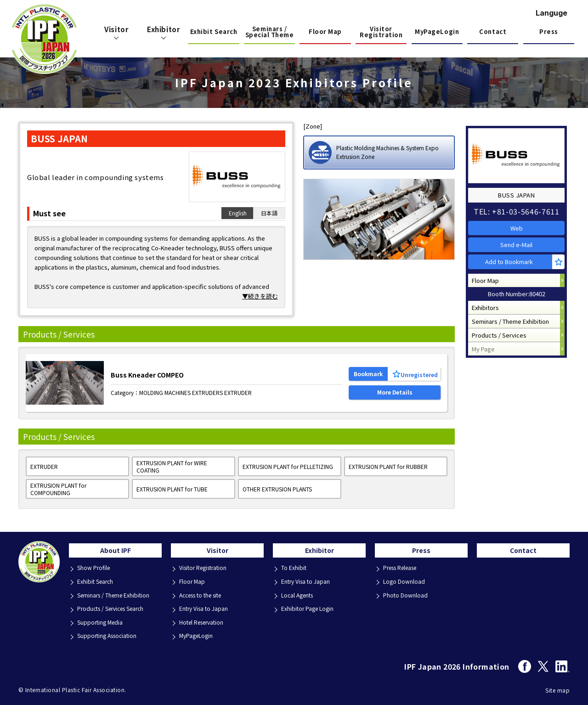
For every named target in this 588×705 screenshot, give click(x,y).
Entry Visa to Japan (206, 609)
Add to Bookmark (513, 270)
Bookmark (368, 371)
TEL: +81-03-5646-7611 (519, 207)
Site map (557, 687)
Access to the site (205, 596)
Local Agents (300, 596)
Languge (551, 13)
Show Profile (96, 572)
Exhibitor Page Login (310, 609)
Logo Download (406, 584)
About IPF (116, 553)
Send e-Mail (519, 248)
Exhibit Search (214, 31)
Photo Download (407, 596)
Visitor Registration (381, 32)
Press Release (404, 572)
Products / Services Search (116, 609)
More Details (395, 395)
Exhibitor (319, 553)
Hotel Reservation (205, 621)
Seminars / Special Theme (270, 32)
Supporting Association (110, 634)
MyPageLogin (437, 31)
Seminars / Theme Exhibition (513, 341)
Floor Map (325, 31)
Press (549, 31)
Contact (493, 31)
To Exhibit (295, 572)
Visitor (218, 553)
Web (519, 226)
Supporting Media (102, 621)
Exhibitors (488, 324)
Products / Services (502, 359)
